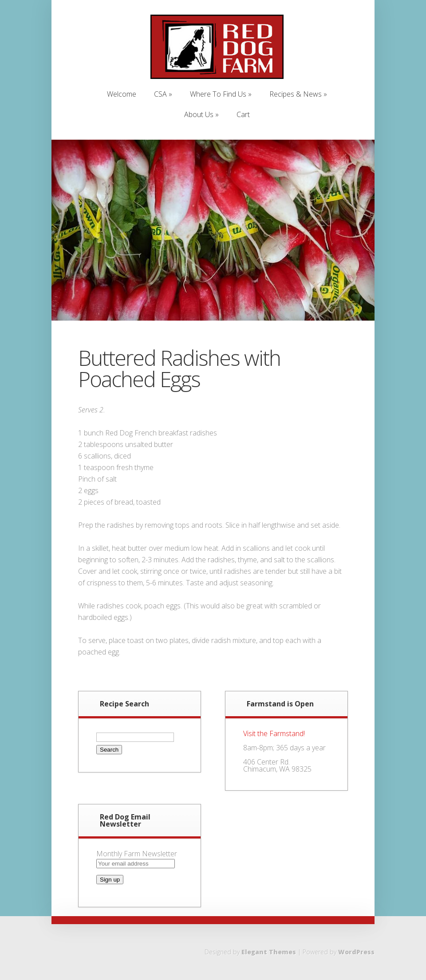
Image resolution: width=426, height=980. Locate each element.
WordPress (356, 952)
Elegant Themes (269, 952)
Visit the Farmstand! (274, 733)
